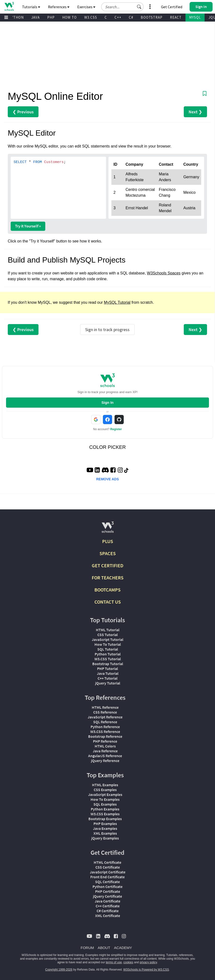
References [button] (59, 7)
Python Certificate (107, 887)
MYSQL (195, 17)
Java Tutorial (108, 673)
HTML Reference (105, 707)
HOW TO (69, 17)
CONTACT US (108, 602)
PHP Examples (105, 824)
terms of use (114, 962)
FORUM (87, 948)
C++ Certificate (108, 906)
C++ (118, 17)
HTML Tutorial (108, 630)
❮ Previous (23, 112)
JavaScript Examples (105, 794)
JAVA (35, 17)
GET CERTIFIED (108, 565)
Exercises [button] (86, 7)
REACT (176, 17)
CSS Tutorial (107, 635)
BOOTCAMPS (107, 590)
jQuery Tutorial (108, 683)
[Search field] (122, 7)
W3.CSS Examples (105, 814)
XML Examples (105, 833)
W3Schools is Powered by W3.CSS (146, 970)
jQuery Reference (105, 761)
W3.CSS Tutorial (108, 659)
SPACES (108, 553)
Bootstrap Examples (105, 819)
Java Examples (105, 828)
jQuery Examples (105, 838)
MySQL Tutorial (117, 302)
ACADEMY (123, 948)
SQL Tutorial (108, 649)
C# (131, 17)
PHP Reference (105, 741)
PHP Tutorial (107, 669)
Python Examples (105, 809)
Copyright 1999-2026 (59, 970)
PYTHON (16, 17)
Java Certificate (107, 901)
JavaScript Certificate (108, 872)
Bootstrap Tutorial (108, 664)
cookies (128, 962)
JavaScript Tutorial (107, 639)
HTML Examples (105, 785)
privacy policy (148, 962)
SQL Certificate (107, 882)
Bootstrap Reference (105, 736)
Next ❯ (195, 112)
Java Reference (105, 751)
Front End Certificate (107, 877)
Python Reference (105, 727)
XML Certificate (108, 916)
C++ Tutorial (107, 678)
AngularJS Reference (105, 756)
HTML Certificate (107, 862)
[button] (139, 7)
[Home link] (9, 6)
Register (116, 429)
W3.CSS (91, 17)
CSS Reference (105, 712)
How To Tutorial (108, 644)
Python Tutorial (108, 654)
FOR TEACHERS (108, 578)
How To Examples (105, 799)
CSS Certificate (108, 867)
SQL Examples (105, 804)
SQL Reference (105, 722)
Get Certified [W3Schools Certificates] (172, 7)
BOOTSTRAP (152, 17)
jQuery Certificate (107, 896)
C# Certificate (108, 911)
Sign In (107, 402)
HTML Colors (105, 746)
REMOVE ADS (107, 479)
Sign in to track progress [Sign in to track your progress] (107, 330)
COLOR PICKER (107, 447)
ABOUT (104, 948)
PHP (51, 17)
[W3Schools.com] (108, 529)
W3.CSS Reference (105, 731)
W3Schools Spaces (164, 273)
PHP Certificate (108, 891)
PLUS (108, 541)
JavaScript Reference (105, 717)
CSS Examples (105, 790)
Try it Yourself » (28, 226)
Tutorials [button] (31, 7)
